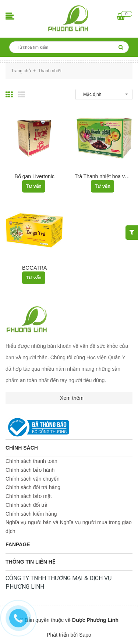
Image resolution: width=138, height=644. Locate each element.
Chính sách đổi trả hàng (33, 487)
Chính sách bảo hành (30, 470)
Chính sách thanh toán (31, 461)
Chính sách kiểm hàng (31, 514)
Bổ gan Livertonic (35, 176)
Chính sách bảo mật (29, 496)
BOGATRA (34, 268)
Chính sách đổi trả (26, 505)
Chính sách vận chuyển (33, 479)
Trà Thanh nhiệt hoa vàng (104, 176)
